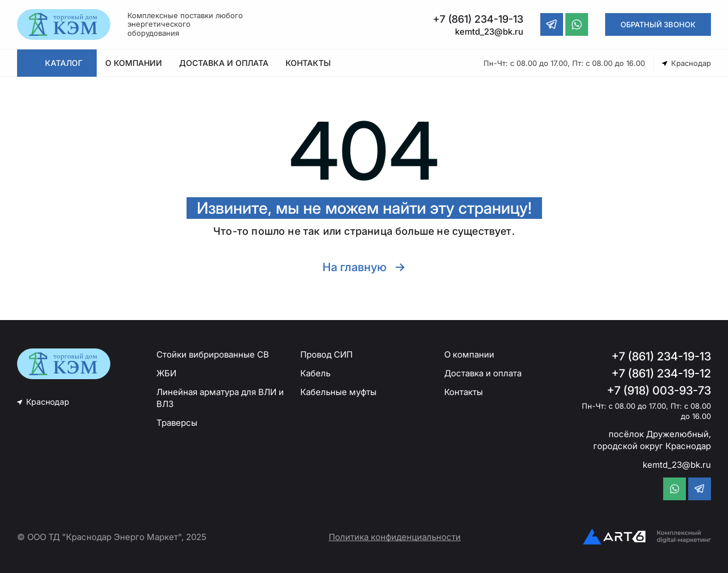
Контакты (464, 392)
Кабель (315, 373)
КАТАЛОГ (64, 63)
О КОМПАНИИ (134, 63)
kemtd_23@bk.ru (677, 465)
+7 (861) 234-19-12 (661, 373)
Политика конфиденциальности (395, 537)
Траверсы (177, 423)
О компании (469, 354)
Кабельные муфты (338, 392)
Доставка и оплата (483, 373)
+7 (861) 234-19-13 (661, 356)
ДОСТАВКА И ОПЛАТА (224, 63)
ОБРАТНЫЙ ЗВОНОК (658, 24)
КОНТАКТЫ (308, 63)
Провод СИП (326, 354)
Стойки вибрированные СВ (213, 354)
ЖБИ (166, 373)
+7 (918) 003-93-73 (659, 391)
